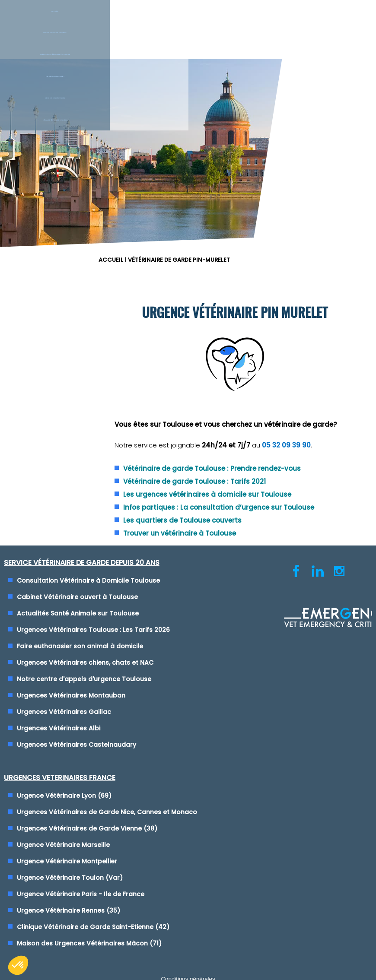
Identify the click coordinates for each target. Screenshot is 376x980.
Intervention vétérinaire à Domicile (160, 21)
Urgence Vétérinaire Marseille (247, 537)
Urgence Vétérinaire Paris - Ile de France (265, 586)
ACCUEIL (205, 71)
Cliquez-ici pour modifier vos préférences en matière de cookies (188, 790)
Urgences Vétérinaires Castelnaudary (80, 662)
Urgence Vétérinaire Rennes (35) (253, 603)
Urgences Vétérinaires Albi (62, 645)
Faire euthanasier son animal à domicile (83, 553)
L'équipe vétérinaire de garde (344, 21)
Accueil (31, 21)
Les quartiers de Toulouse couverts (270, 404)
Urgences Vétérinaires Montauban (75, 612)
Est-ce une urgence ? (219, 21)
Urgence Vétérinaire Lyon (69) (248, 468)
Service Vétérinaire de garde (94, 21)
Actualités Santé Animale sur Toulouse (81, 511)
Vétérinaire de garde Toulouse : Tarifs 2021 (282, 346)
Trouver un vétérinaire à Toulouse (267, 417)
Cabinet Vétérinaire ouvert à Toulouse (81, 494)
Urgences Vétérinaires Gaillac (67, 629)
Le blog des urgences (282, 21)
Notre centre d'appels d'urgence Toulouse (88, 596)
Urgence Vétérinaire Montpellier (251, 553)
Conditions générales (188, 782)
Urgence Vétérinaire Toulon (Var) (254, 570)
